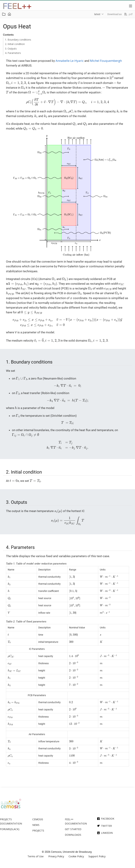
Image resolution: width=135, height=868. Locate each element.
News (36, 825)
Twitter (106, 826)
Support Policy (97, 856)
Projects (38, 831)
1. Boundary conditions (18, 40)
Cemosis (38, 819)
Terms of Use (36, 856)
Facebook (108, 819)
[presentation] (112, 78)
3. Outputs (11, 49)
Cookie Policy (76, 856)
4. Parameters (13, 53)
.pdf (128, 14)
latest (97, 14)
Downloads (73, 835)
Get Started (73, 829)
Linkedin (107, 833)
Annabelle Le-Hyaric (70, 61)
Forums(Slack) (10, 829)
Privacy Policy (56, 856)
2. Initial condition (15, 44)
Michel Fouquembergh (106, 61)
